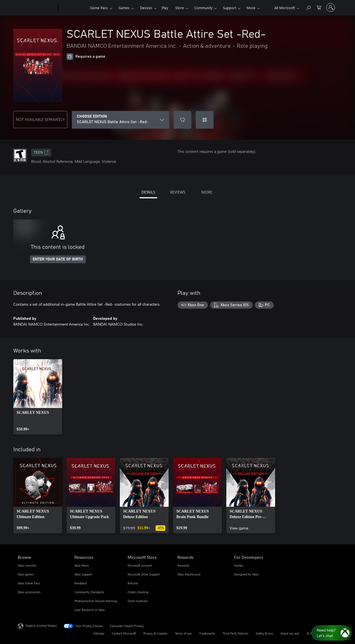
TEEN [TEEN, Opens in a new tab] (41, 153)
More (251, 8)
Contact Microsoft (124, 633)
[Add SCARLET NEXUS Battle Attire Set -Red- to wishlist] (182, 120)
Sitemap (99, 633)
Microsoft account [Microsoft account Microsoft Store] (140, 565)
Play (165, 8)
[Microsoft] (37, 8)
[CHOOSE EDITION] (121, 120)
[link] (38, 397)
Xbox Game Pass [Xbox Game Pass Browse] (29, 583)
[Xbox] (73, 8)
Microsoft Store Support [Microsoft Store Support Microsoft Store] (144, 574)
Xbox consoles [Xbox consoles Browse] (27, 565)
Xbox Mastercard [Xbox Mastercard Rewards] (189, 574)
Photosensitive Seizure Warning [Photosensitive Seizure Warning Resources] (96, 601)
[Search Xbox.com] (308, 7)
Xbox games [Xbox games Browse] (26, 574)
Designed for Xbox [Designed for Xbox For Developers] (246, 574)
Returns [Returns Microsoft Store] (133, 583)
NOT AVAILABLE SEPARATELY (40, 119)
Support (230, 8)
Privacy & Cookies (155, 633)
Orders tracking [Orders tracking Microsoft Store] (138, 592)
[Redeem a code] (205, 120)
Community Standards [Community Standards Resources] (89, 592)
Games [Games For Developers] (239, 565)
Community (203, 8)
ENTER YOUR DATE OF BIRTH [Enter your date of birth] (58, 259)
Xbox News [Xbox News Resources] (82, 565)
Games (124, 8)
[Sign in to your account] (331, 7)
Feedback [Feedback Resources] (81, 583)
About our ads (290, 633)
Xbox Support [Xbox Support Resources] (83, 574)
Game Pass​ (99, 8)
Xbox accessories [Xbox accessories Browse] (29, 592)
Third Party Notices (235, 633)
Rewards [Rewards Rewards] (183, 565)
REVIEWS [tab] (178, 192)
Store (180, 8)
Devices (146, 8)
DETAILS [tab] (148, 192)
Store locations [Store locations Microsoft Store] (138, 601)
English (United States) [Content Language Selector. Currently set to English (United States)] (41, 626)
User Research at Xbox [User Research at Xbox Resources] (90, 610)
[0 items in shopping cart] (319, 7)
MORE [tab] (207, 192)
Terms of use (183, 633)
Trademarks (207, 633)
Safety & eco (264, 633)
